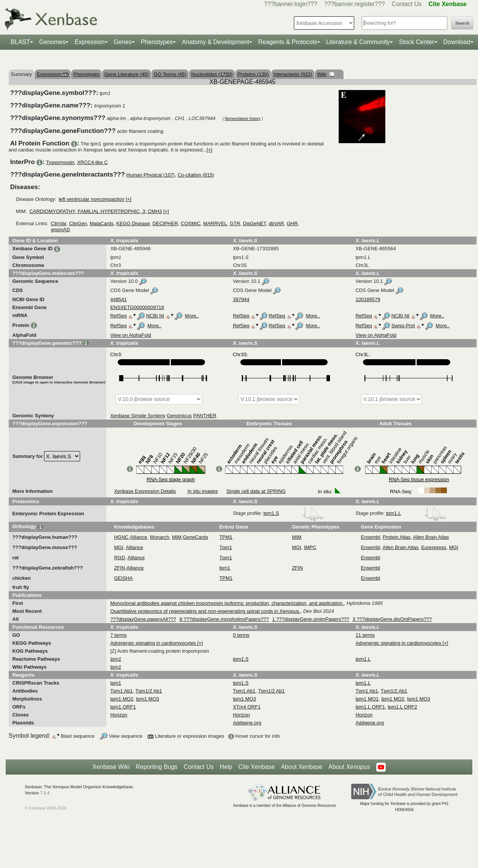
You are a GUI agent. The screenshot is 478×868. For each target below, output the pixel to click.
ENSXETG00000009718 (137, 307)
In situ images (203, 491)
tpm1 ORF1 (123, 707)
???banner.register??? (355, 4)
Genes (123, 42)
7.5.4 (45, 793)
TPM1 (226, 537)
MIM (177, 537)
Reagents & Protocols (288, 42)
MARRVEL (215, 223)
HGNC (121, 537)
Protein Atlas (397, 537)
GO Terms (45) (170, 74)
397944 (241, 299)
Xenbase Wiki (111, 767)
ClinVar (59, 223)
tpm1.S (294, 513)
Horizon (119, 715)
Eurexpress (434, 547)
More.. (192, 316)
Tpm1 (226, 547)
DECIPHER (165, 223)
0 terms (241, 635)
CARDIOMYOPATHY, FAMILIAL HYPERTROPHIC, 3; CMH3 (95, 211)
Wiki (326, 74)
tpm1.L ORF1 (370, 707)
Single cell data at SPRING (256, 491)
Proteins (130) (253, 74)
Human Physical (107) (151, 175)
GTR (235, 223)
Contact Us (407, 4)
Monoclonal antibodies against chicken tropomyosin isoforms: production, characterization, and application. (227, 603)
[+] (209, 150)
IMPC (310, 547)
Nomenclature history (243, 119)
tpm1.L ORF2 (402, 707)
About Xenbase (302, 767)
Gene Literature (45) (127, 74)
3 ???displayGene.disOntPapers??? (392, 619)
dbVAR (276, 223)
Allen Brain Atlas (431, 537)
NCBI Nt (155, 316)
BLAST (20, 42)
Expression (89, 42)
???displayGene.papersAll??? (143, 619)
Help (226, 767)
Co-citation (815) (196, 175)
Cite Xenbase (257, 767)
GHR (292, 223)
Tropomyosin (60, 162)
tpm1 (225, 568)
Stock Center (416, 42)
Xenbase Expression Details (145, 491)
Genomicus (179, 416)
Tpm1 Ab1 (121, 691)
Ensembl (371, 537)
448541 (118, 299)
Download (457, 42)
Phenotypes (157, 42)
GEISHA (123, 578)
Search (462, 23)
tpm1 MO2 (122, 699)
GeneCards (196, 537)
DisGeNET (255, 223)
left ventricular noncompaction (92, 199)
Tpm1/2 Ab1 (149, 691)
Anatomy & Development (215, 42)
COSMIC (191, 223)
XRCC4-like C (92, 162)
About (349, 767)
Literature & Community (358, 42)
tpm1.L (416, 513)
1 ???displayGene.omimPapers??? (311, 619)
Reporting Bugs (156, 767)
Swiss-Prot (403, 326)
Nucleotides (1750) (212, 74)
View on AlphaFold (130, 335)
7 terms (118, 635)
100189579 (368, 299)
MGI (119, 547)
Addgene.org (247, 723)
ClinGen (78, 223)
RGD (119, 558)
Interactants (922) (293, 74)
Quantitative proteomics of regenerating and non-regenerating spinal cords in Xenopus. (205, 611)
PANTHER (205, 416)
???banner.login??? (291, 4)
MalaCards (102, 223)
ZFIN (119, 568)
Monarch (160, 537)
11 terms (365, 635)
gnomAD (61, 230)
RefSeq (118, 316)
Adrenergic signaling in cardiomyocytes (154, 643)
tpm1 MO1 (367, 699)
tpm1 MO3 (148, 699)
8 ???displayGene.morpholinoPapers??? (224, 619)
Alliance (139, 537)
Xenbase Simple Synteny (138, 416)
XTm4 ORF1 (247, 707)
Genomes (52, 42)
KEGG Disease (133, 223)
